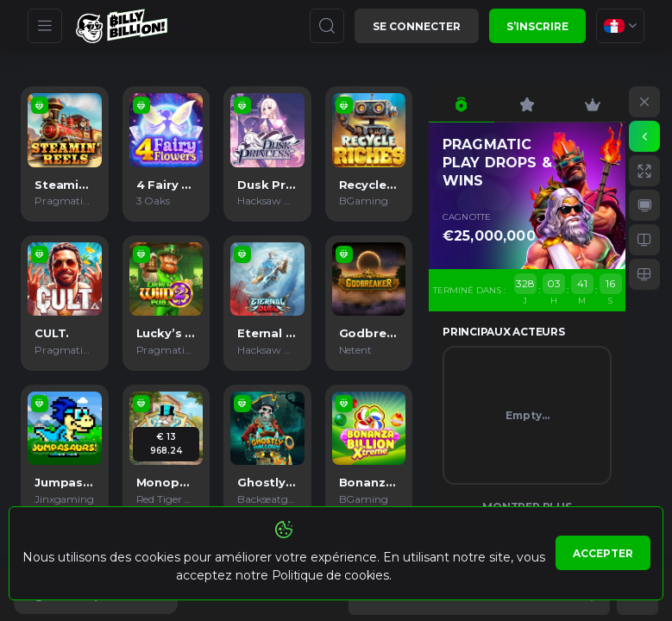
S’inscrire (537, 26)
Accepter (603, 553)
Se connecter (417, 26)
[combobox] (620, 26)
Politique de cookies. (332, 575)
